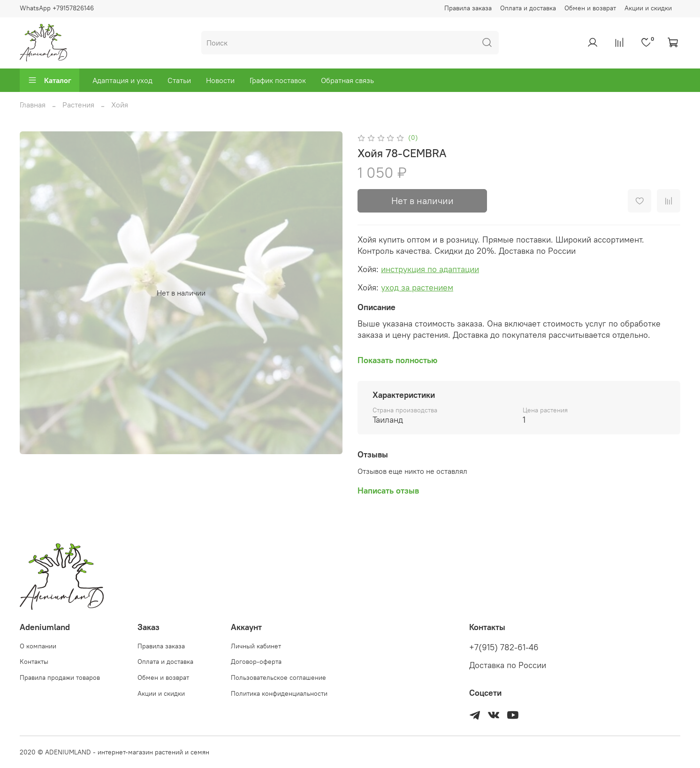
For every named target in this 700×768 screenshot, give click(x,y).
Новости (220, 80)
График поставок (278, 80)
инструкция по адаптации (430, 269)
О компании (38, 646)
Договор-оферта (256, 662)
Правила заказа (468, 8)
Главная (33, 105)
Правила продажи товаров (60, 677)
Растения (78, 105)
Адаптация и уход (122, 80)
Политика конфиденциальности (279, 693)
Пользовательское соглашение (278, 677)
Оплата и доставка (528, 8)
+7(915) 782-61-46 (504, 647)
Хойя (120, 105)
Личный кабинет (256, 646)
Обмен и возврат (590, 8)
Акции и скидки (648, 8)
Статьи (179, 80)
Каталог (49, 80)
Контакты (34, 662)
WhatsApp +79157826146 (57, 8)
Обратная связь (347, 80)
